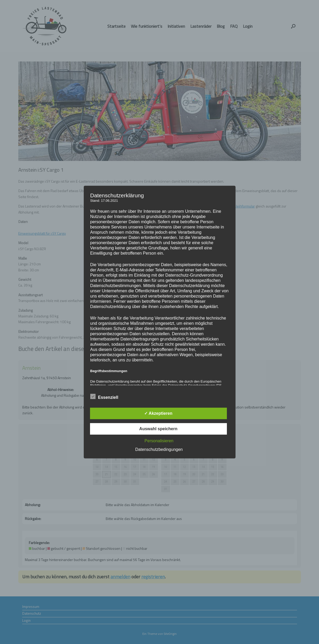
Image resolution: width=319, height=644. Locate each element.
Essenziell (104, 396)
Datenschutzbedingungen (159, 449)
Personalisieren (159, 441)
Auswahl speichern (158, 429)
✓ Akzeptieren (158, 413)
